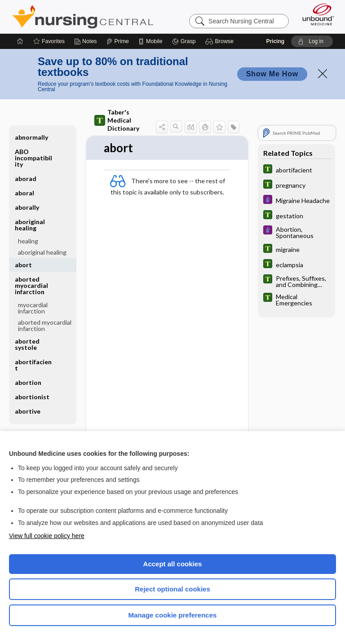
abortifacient (33, 365)
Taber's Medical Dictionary (117, 120)
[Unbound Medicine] (315, 14)
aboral (24, 193)
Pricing (275, 41)
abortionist (32, 397)
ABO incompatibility (33, 158)
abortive (28, 411)
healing (28, 241)
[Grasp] (184, 41)
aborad (26, 179)
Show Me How (272, 74)
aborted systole (27, 344)
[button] (221, 41)
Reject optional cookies (172, 589)
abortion (28, 382)
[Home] (20, 41)
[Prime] (118, 41)
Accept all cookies (173, 564)
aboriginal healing (30, 225)
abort (23, 265)
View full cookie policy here (47, 536)
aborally (27, 207)
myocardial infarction (33, 308)
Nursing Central (83, 17)
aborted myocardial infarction (31, 285)
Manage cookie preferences (173, 615)
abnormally (31, 137)
